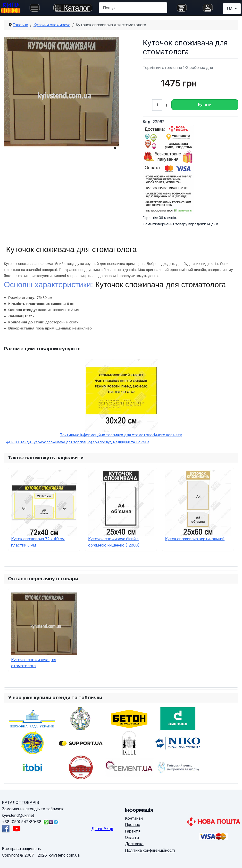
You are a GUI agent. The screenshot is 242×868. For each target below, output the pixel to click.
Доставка (134, 844)
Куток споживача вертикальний (195, 539)
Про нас (133, 825)
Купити (205, 105)
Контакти (134, 818)
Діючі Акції (102, 829)
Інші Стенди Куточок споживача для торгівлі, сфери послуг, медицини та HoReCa (78, 442)
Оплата (132, 837)
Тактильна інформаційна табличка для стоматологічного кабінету (121, 435)
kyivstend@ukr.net (18, 815)
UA (230, 9)
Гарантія (133, 831)
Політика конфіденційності (150, 850)
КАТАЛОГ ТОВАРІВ (21, 802)
